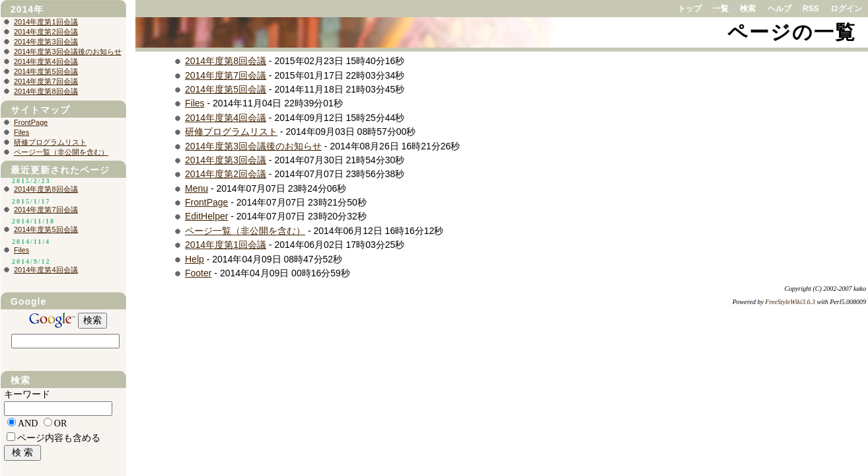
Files (195, 103)
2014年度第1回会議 (226, 245)
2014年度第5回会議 (226, 89)
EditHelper (206, 216)
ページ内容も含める (59, 438)
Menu (197, 188)
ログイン (846, 9)
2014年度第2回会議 (226, 174)
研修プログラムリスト (231, 132)
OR (60, 423)
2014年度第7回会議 (226, 75)
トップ (690, 9)
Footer (198, 273)
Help (195, 259)
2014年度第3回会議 (226, 160)
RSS (811, 9)
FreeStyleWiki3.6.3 (790, 302)
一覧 (721, 9)
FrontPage (206, 202)
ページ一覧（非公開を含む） (245, 231)
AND (28, 423)
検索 (748, 9)
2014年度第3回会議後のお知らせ (253, 146)
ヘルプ (779, 9)
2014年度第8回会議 (226, 61)
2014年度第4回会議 (226, 118)
